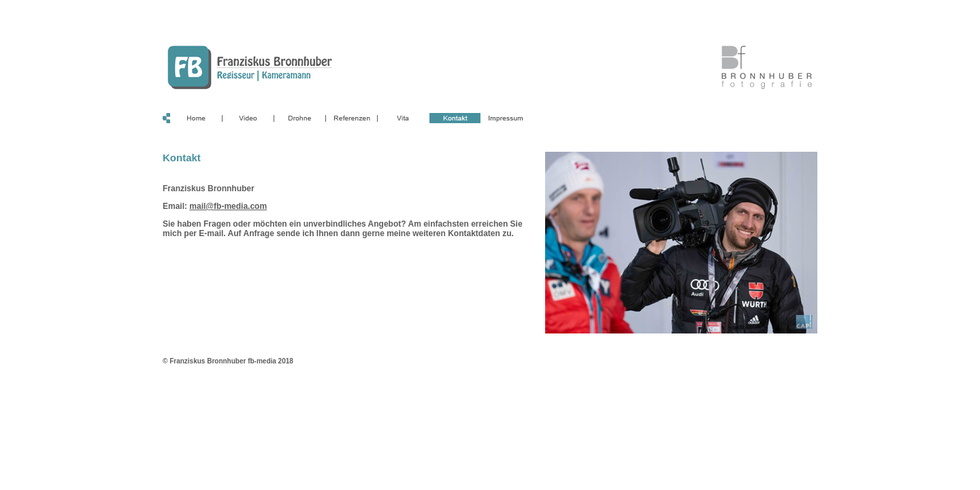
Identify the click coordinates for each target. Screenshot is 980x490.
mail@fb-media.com (228, 206)
